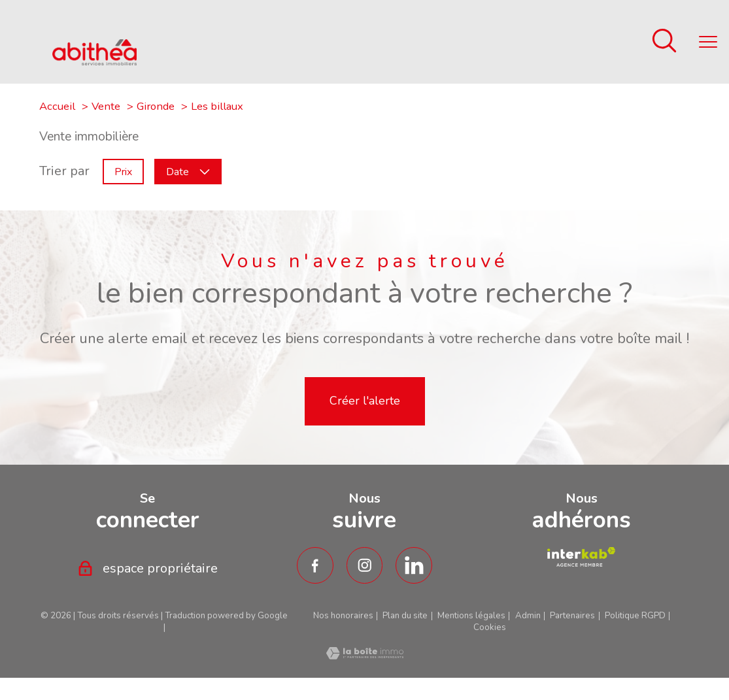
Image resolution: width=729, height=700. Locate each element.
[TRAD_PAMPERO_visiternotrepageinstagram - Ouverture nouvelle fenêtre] (365, 565)
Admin (528, 616)
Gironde (156, 106)
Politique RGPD (635, 616)
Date (188, 171)
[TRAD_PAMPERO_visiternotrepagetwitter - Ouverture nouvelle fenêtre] (414, 565)
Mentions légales (471, 616)
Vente (106, 106)
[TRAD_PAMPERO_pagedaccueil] (94, 61)
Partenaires (572, 616)
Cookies (490, 628)
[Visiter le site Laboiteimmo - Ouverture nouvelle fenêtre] (365, 655)
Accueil (57, 106)
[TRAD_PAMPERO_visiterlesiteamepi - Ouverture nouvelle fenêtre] (581, 557)
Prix (123, 171)
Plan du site (405, 616)
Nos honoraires (343, 616)
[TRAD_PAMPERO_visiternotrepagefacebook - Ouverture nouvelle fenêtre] (315, 565)
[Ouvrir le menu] (708, 42)
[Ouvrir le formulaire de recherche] (664, 42)
